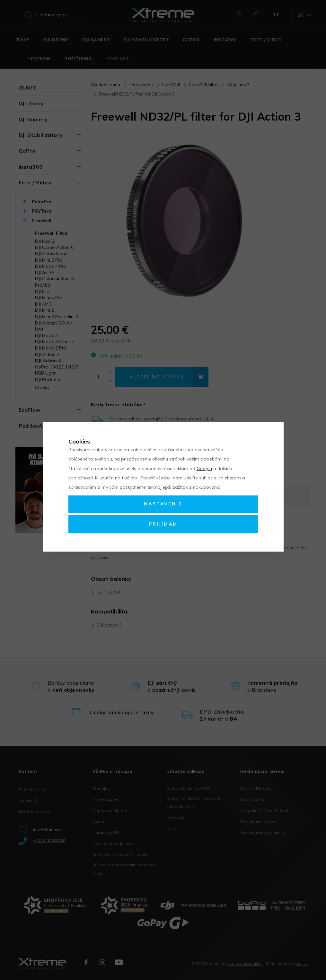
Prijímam (163, 524)
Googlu (204, 469)
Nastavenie (163, 504)
